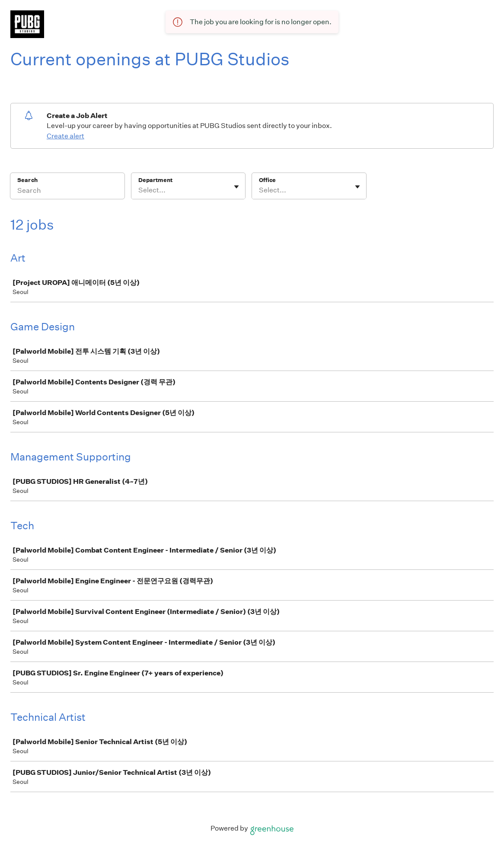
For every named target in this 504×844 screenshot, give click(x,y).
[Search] (67, 192)
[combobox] (139, 190)
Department (155, 180)
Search (27, 180)
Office (267, 180)
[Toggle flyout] (236, 187)
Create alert (65, 136)
